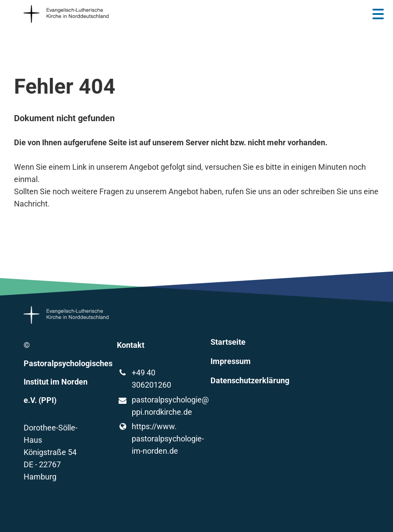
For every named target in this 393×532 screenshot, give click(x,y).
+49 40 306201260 (144, 379)
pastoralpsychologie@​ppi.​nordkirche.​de (150, 406)
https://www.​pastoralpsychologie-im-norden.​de (150, 439)
